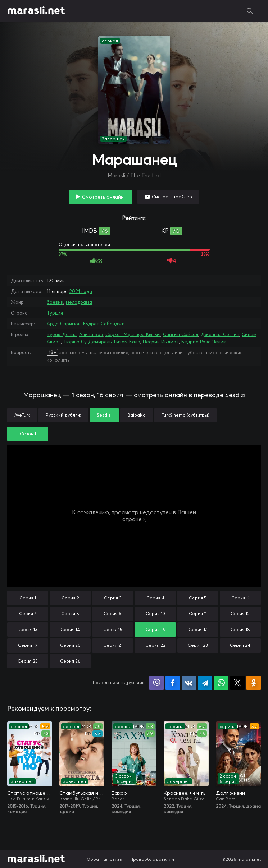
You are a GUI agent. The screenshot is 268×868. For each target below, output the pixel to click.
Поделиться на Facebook (173, 683)
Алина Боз (91, 334)
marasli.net (36, 11)
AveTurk (22, 415)
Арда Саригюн (64, 324)
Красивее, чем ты (185, 793)
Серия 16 (155, 629)
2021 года (81, 291)
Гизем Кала (127, 342)
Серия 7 (28, 614)
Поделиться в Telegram (205, 683)
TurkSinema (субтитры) (185, 415)
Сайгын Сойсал (181, 334)
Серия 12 (240, 614)
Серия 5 (198, 598)
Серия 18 (240, 629)
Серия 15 (113, 629)
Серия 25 (28, 661)
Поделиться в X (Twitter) (237, 683)
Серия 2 (70, 598)
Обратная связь (104, 859)
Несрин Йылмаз (161, 342)
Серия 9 (113, 614)
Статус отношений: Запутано (30, 793)
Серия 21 (113, 645)
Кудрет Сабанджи (104, 324)
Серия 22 (155, 645)
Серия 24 (240, 645)
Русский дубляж (63, 415)
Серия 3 (113, 598)
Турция (55, 313)
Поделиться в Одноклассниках (254, 683)
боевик (55, 302)
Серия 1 (28, 598)
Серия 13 (28, 629)
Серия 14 (70, 629)
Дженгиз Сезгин (220, 334)
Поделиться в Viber (156, 683)
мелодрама (79, 302)
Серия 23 (198, 645)
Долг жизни (230, 793)
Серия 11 (198, 614)
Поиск (250, 11)
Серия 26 (70, 661)
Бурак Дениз (62, 334)
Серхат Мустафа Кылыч (133, 334)
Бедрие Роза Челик (204, 342)
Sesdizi (104, 415)
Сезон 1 (28, 434)
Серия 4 (155, 598)
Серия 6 (240, 598)
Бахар (119, 793)
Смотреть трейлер (172, 197)
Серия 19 (28, 645)
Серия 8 (70, 614)
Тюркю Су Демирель (87, 342)
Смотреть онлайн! (103, 197)
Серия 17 (198, 629)
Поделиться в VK (189, 683)
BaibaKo (137, 415)
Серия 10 (155, 614)
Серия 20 (70, 645)
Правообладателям (152, 859)
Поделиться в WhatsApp (221, 683)
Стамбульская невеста (82, 793)
